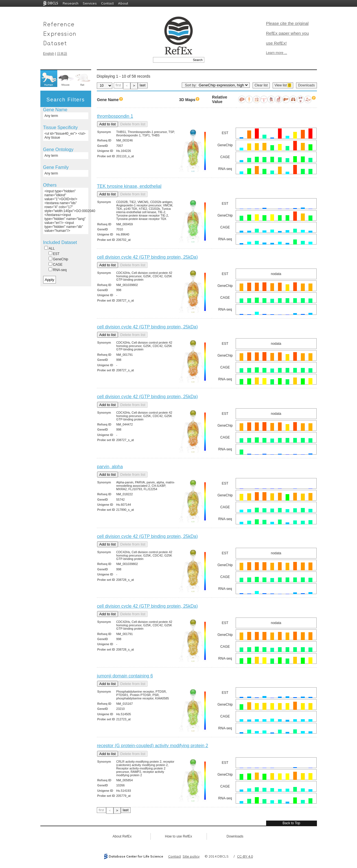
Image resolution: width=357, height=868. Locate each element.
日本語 (62, 54)
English (49, 54)
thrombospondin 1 (115, 116)
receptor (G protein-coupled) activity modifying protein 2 (153, 746)
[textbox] (172, 60)
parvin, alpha (110, 467)
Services (90, 3)
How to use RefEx (178, 836)
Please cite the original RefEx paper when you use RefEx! (288, 33)
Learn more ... (277, 53)
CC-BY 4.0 (245, 856)
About (123, 3)
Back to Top (291, 823)
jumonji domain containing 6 (125, 676)
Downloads (306, 85)
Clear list (261, 85)
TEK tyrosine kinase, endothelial (129, 186)
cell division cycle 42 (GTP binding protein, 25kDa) (147, 257)
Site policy (191, 856)
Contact (107, 3)
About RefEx (122, 836)
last (143, 85)
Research (71, 3)
